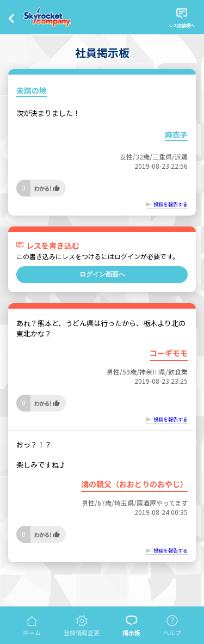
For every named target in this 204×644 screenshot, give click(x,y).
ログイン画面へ (102, 274)
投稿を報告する (171, 204)
